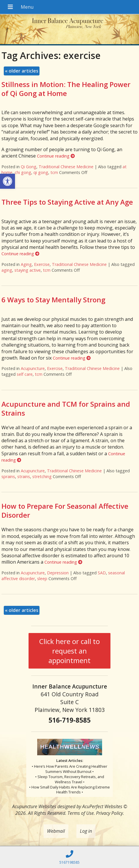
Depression (58, 573)
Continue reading (56, 156)
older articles (22, 71)
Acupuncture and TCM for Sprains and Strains (66, 408)
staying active (28, 270)
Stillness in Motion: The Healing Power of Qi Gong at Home (66, 89)
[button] (7, 181)
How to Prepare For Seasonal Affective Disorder (65, 510)
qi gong (41, 172)
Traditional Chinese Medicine (66, 167)
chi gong (23, 172)
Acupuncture (33, 368)
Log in (86, 831)
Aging (26, 264)
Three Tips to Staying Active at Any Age (67, 202)
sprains (8, 476)
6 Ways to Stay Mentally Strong (53, 300)
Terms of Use (81, 813)
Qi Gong (29, 167)
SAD (102, 573)
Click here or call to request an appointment (69, 651)
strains (24, 476)
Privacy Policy (109, 813)
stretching (42, 476)
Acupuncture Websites (34, 806)
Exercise (42, 264)
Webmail (56, 831)
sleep (42, 579)
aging (7, 270)
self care (25, 374)
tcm (54, 172)
